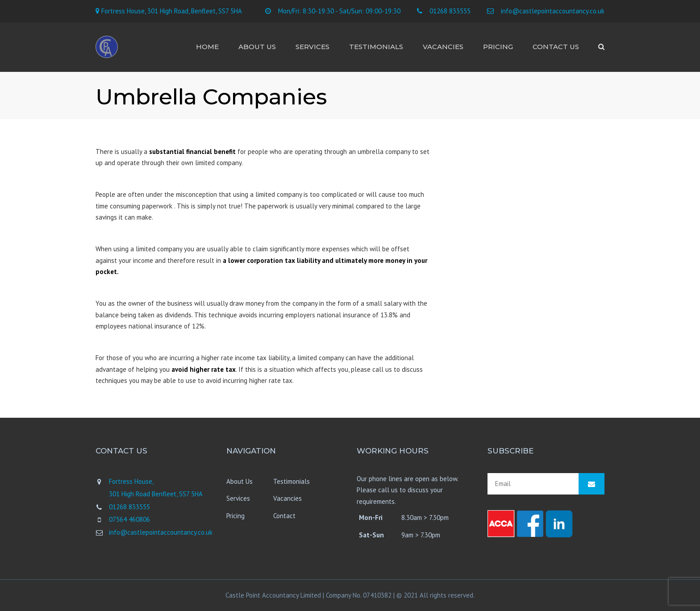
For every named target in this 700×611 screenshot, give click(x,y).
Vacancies (443, 47)
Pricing (498, 47)
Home (207, 47)
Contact (284, 516)
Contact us (556, 47)
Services (312, 47)
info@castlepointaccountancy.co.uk (553, 11)
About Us (257, 47)
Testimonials (376, 47)
